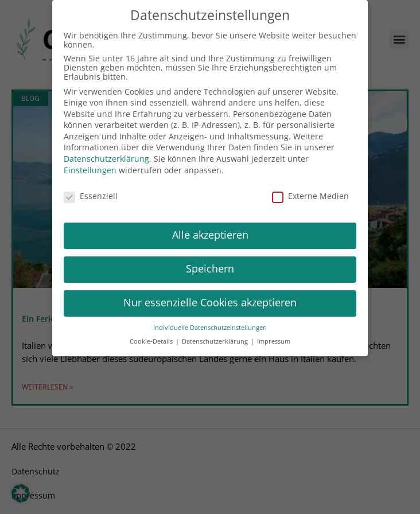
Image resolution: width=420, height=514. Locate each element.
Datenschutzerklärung (106, 151)
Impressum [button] (274, 335)
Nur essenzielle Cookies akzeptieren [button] (210, 295)
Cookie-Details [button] (152, 335)
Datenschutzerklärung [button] (216, 335)
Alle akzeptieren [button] (210, 228)
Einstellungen (90, 163)
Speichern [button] (210, 262)
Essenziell (91, 189)
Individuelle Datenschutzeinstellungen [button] (210, 320)
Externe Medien (310, 189)
